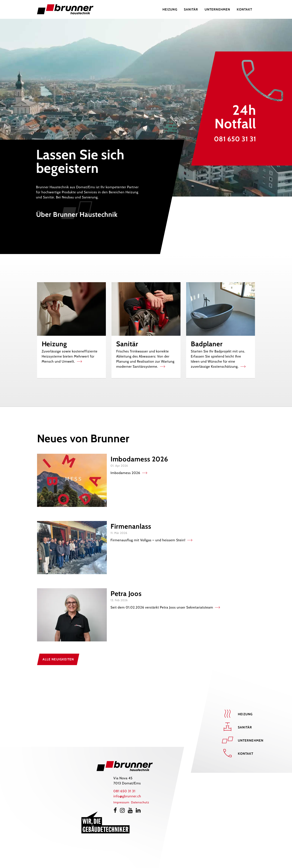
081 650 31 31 (235, 139)
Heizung (245, 714)
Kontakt (246, 754)
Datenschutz (140, 802)
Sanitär (245, 727)
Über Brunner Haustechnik (77, 214)
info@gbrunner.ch (127, 796)
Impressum (121, 802)
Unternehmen (251, 740)
